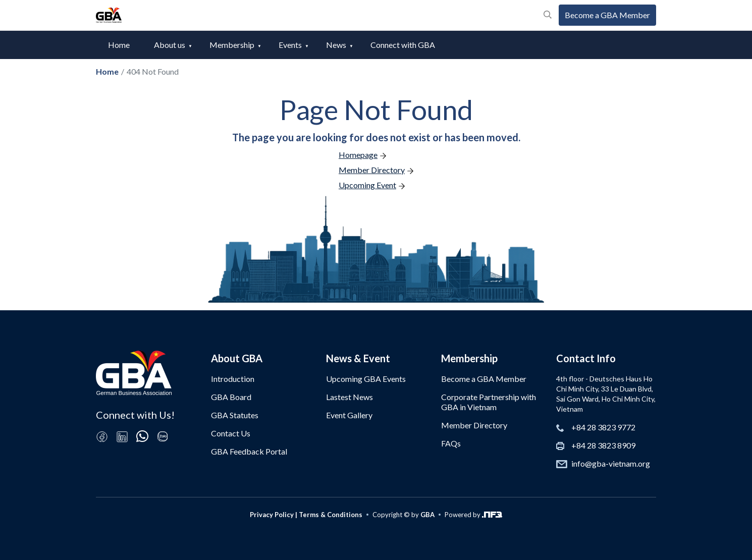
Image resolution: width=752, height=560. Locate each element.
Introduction (233, 379)
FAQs (451, 443)
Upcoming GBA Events (366, 379)
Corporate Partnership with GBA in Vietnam (489, 402)
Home (119, 45)
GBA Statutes (235, 415)
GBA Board (231, 397)
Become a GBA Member (607, 15)
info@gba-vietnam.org (611, 463)
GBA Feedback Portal (249, 451)
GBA (427, 515)
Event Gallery (349, 415)
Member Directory (474, 425)
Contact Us (231, 433)
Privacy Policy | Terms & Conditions (306, 515)
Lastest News (350, 397)
